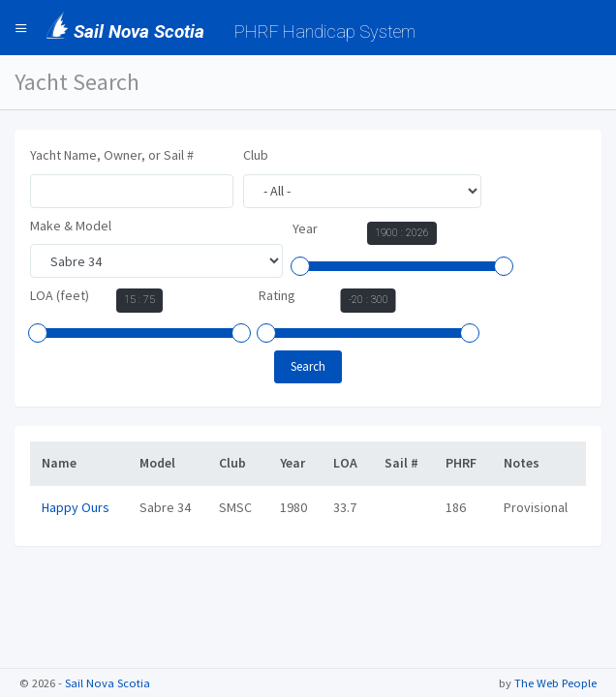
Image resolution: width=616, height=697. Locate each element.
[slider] (300, 266)
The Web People (555, 683)
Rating (277, 295)
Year (305, 228)
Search (308, 366)
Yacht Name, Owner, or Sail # (112, 155)
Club (256, 155)
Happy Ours (76, 507)
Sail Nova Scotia (108, 683)
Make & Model (71, 226)
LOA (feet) (60, 295)
